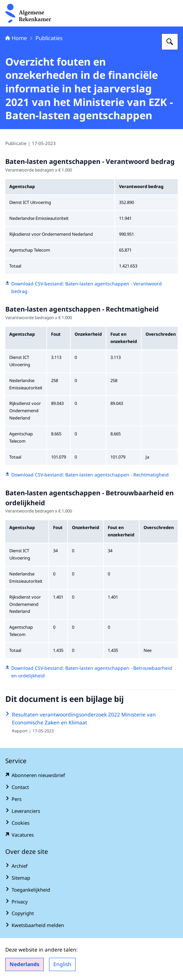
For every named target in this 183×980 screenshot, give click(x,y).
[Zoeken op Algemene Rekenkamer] (170, 42)
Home (16, 38)
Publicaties (49, 38)
